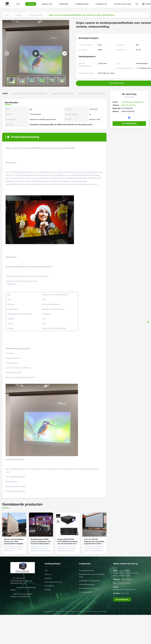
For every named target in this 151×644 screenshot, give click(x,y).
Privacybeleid (49, 586)
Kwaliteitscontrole (82, 4)
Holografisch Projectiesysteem (89, 581)
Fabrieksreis (64, 4)
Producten (31, 4)
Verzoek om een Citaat (123, 4)
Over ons (48, 574)
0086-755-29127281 (129, 105)
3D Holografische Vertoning (88, 588)
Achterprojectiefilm (85, 592)
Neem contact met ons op (54, 582)
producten (48, 578)
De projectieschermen (87, 571)
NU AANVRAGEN (129, 123)
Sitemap (47, 590)
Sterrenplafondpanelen (87, 584)
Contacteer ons (101, 4)
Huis (18, 4)
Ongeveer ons (47, 4)
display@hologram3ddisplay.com (133, 102)
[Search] (137, 4)
